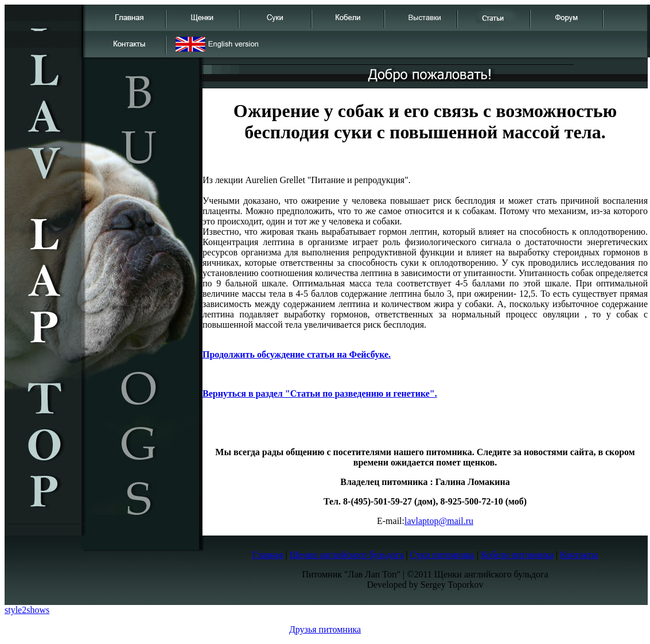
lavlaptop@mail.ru (439, 521)
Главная (268, 555)
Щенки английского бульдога (347, 555)
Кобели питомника (517, 555)
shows (38, 610)
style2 (15, 610)
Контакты (579, 555)
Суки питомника (442, 555)
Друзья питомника (325, 629)
